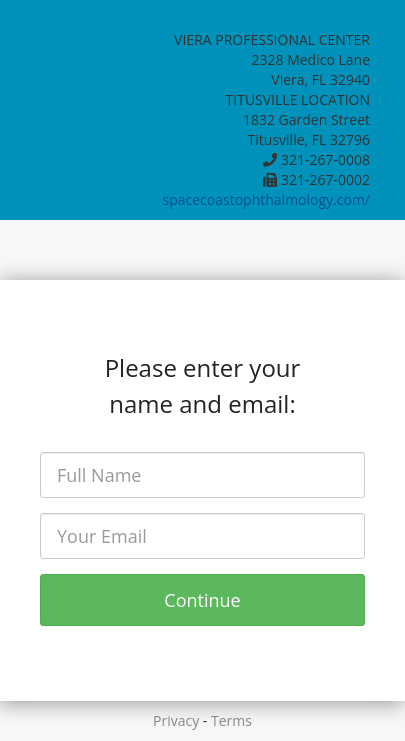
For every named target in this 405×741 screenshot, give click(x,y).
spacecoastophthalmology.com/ (266, 199)
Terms (231, 720)
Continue (202, 600)
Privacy (176, 720)
